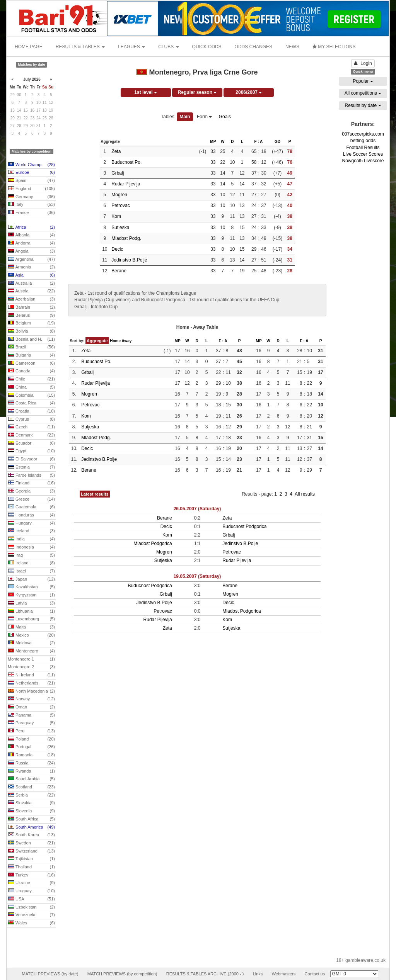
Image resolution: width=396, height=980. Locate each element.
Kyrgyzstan (32, 595)
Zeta (116, 151)
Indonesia (32, 547)
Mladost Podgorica (153, 544)
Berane (119, 271)
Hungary (32, 523)
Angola (32, 251)
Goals (225, 117)
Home (115, 341)
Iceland (32, 531)
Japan (32, 579)
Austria (32, 291)
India (32, 539)
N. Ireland (32, 675)
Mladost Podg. (126, 238)
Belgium (32, 323)
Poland (32, 739)
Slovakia (32, 803)
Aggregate (97, 341)
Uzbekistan (32, 907)
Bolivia (32, 331)
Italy (32, 205)
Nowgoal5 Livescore (363, 161)
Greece (32, 499)
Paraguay (32, 723)
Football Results (363, 148)
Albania (32, 235)
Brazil (32, 347)
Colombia (32, 396)
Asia (32, 275)
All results (305, 494)
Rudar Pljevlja (126, 184)
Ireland (32, 563)
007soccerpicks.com (363, 134)
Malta (32, 627)
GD (277, 142)
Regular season (197, 92)
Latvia (32, 603)
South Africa (32, 819)
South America (32, 827)
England (32, 189)
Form (204, 117)
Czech (32, 427)
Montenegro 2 (31, 667)
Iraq (32, 555)
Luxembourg (32, 619)
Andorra (32, 243)
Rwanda (32, 771)
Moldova (32, 643)
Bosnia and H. (32, 340)
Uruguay (32, 891)
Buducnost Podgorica (244, 527)
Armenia (32, 267)
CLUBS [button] (168, 47)
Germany (32, 197)
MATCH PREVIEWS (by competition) (122, 974)
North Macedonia (32, 691)
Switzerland (32, 851)
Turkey (32, 875)
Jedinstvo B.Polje (129, 260)
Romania (32, 755)
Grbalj (118, 173)
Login (363, 63)
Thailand (32, 867)
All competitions (363, 93)
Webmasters (284, 974)
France (32, 213)
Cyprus (32, 420)
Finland (32, 483)
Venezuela (32, 915)
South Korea (32, 835)
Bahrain (32, 307)
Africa (32, 228)
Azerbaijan (32, 299)
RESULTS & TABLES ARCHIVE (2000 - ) (205, 974)
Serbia (32, 795)
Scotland (32, 787)
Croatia (32, 411)
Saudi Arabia (32, 779)
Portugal (32, 747)
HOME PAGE (29, 47)
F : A (258, 142)
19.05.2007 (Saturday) (197, 576)
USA (32, 899)
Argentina (32, 260)
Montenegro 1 (31, 659)
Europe (32, 173)
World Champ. (32, 165)
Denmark (32, 435)
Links (258, 974)
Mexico (32, 635)
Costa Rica (32, 403)
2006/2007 (249, 92)
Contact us (315, 974)
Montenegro (32, 651)
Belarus (32, 316)
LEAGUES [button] (131, 47)
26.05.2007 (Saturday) (197, 509)
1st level (146, 92)
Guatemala (32, 507)
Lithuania (32, 611)
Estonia (32, 467)
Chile (32, 379)
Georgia (32, 491)
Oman (32, 707)
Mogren (119, 195)
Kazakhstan (32, 587)
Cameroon (32, 363)
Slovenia (32, 811)
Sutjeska (120, 228)
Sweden (32, 843)
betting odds (363, 141)
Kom (116, 216)
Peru (32, 731)
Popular (363, 81)
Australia (32, 284)
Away (126, 341)
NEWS (292, 47)
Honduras (32, 515)
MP (213, 142)
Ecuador (32, 443)
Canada (32, 371)
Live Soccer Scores (363, 154)
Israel (32, 571)
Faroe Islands (32, 476)
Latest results (95, 494)
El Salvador (32, 459)
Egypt (32, 451)
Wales (32, 923)
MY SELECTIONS (334, 47)
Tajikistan (32, 859)
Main (185, 117)
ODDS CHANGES (253, 47)
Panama (32, 715)
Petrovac (120, 206)
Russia (32, 763)
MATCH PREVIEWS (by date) (50, 974)
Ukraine (32, 883)
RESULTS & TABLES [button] (80, 47)
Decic (117, 249)
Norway (32, 699)
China (32, 387)
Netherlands (32, 683)
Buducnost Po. (126, 162)
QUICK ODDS (207, 47)
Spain (32, 181)
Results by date (363, 105)
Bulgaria (32, 355)
